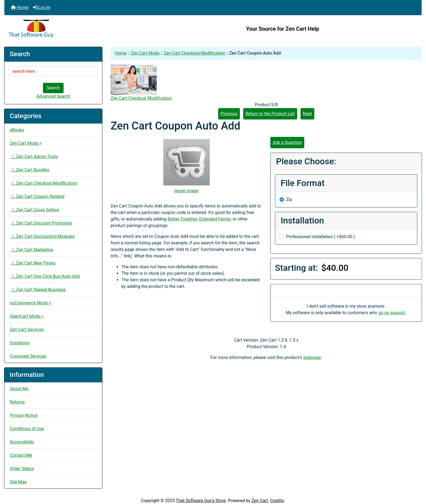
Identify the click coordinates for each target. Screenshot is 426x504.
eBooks (17, 130)
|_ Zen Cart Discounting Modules (42, 236)
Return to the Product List (270, 114)
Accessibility (22, 442)
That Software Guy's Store (201, 501)
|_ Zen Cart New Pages (33, 263)
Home (20, 7)
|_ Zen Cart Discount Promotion (41, 223)
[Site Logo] (74, 29)
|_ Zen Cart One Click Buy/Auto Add (45, 276)
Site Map (18, 482)
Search (53, 88)
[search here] (53, 71)
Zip (289, 199)
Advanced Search (53, 96)
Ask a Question (287, 142)
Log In (42, 7)
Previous (229, 114)
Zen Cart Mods (145, 53)
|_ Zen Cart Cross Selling (34, 210)
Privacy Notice (24, 415)
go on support (392, 313)
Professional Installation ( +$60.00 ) (320, 237)
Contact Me (21, 455)
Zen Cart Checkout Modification (194, 53)
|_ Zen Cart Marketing (31, 250)
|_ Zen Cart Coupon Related (37, 196)
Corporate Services (28, 356)
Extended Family (215, 219)
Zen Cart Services (27, 330)
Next (307, 114)
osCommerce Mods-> (31, 303)
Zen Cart (260, 501)
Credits (277, 501)
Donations (20, 343)
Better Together (182, 219)
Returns (17, 402)
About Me (19, 389)
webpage (312, 357)
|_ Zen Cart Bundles (29, 170)
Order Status (22, 469)
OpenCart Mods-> (27, 316)
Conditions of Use (27, 429)
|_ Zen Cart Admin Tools (34, 157)
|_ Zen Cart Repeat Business (38, 290)
